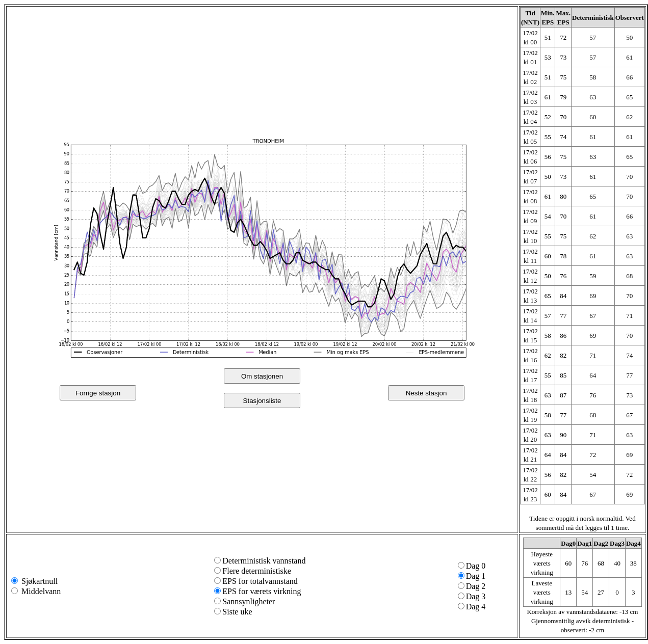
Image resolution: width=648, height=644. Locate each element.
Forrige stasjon (98, 393)
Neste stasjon (426, 393)
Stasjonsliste (262, 401)
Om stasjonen (262, 376)
